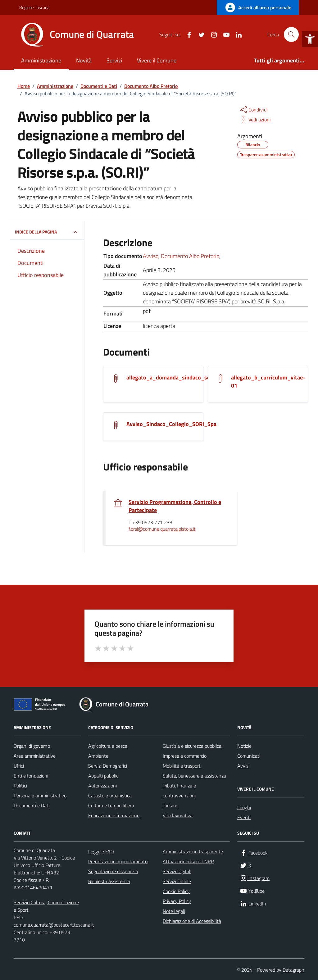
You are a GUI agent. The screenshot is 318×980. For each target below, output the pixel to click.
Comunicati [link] (249, 756)
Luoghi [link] (244, 807)
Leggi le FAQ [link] (101, 851)
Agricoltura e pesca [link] (108, 746)
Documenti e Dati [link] (32, 805)
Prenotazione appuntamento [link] (118, 861)
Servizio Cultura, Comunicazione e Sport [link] (46, 906)
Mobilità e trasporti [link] (182, 766)
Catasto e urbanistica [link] (110, 796)
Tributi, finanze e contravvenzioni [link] (179, 791)
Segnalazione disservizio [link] (113, 871)
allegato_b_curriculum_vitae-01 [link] (268, 382)
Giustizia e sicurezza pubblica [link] (192, 746)
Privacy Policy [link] (177, 901)
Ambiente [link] (98, 756)
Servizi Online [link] (177, 881)
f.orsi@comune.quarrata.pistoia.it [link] (162, 529)
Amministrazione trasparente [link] (193, 851)
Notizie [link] (244, 746)
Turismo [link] (170, 805)
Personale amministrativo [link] (40, 796)
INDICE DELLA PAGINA (47, 232)
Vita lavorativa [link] (178, 815)
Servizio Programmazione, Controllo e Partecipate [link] (175, 506)
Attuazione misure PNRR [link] (188, 861)
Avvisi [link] (243, 766)
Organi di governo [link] (32, 746)
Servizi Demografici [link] (108, 766)
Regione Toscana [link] (34, 7)
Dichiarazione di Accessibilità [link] (192, 921)
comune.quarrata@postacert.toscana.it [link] (54, 925)
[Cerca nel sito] (291, 34)
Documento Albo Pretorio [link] (190, 256)
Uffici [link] (19, 766)
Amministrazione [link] (41, 60)
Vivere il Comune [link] (157, 60)
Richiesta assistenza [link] (109, 881)
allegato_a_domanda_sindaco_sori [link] (170, 378)
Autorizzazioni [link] (102, 786)
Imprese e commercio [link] (185, 756)
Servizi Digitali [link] (177, 871)
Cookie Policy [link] (176, 891)
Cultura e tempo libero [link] (111, 805)
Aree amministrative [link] (35, 756)
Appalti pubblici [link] (104, 776)
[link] (310, 39)
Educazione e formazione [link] (114, 815)
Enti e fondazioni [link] (31, 776)
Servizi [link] (114, 60)
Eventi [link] (244, 817)
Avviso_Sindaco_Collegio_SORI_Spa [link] (171, 424)
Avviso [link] (151, 256)
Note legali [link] (174, 911)
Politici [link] (20, 786)
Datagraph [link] (293, 970)
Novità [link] (84, 60)
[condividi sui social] (253, 110)
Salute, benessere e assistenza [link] (194, 776)
